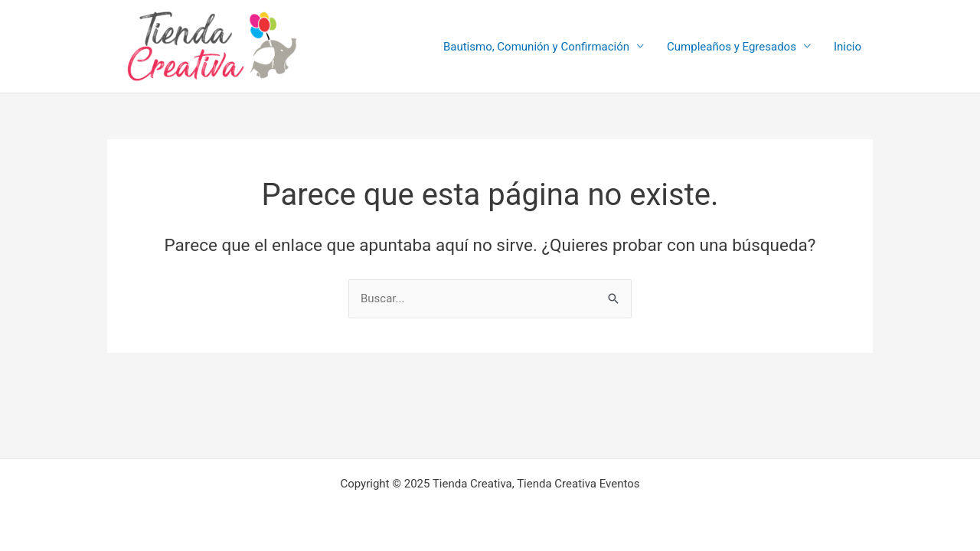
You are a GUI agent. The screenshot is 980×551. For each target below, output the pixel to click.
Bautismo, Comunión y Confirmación (536, 47)
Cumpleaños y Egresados (732, 47)
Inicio (848, 47)
